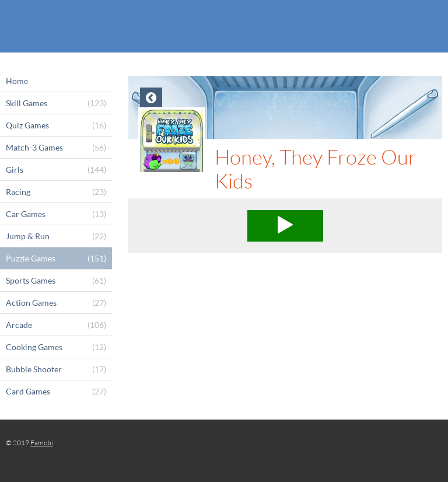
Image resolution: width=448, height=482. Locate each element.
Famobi (42, 443)
